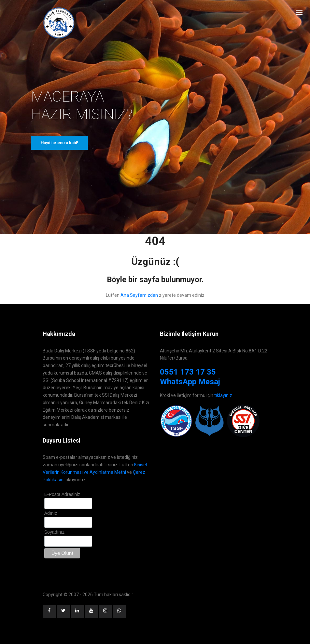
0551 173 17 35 (188, 372)
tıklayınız (223, 395)
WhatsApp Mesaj (190, 382)
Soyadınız (54, 532)
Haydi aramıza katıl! (59, 143)
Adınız (51, 513)
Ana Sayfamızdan (139, 295)
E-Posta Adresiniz (62, 494)
